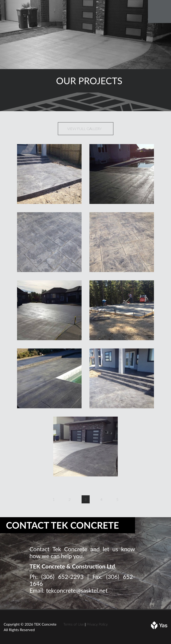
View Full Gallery (85, 129)
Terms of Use (74, 624)
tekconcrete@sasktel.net (77, 590)
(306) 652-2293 (62, 577)
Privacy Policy (97, 624)
